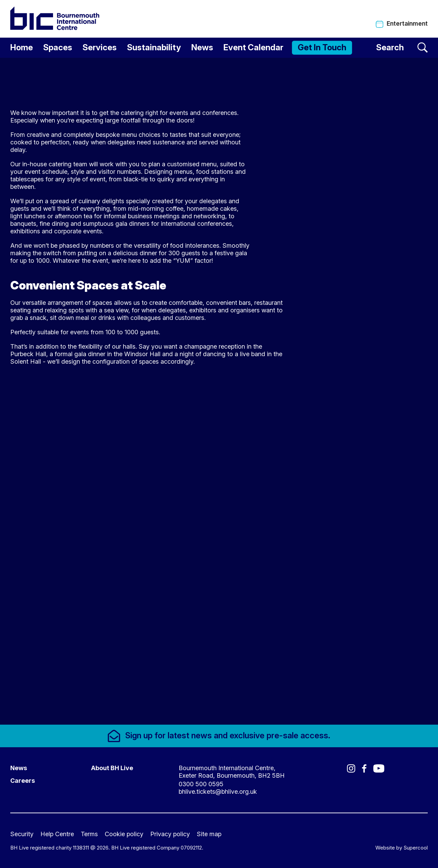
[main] (219, 391)
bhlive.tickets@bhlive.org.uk (218, 792)
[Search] (402, 48)
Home (22, 47)
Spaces (58, 47)
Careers (23, 781)
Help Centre (57, 834)
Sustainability (154, 47)
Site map (209, 834)
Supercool (416, 848)
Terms (89, 834)
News (202, 47)
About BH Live (112, 768)
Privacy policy (170, 834)
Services (100, 47)
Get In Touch (322, 47)
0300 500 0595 (201, 784)
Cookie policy (124, 834)
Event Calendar (253, 47)
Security (22, 834)
